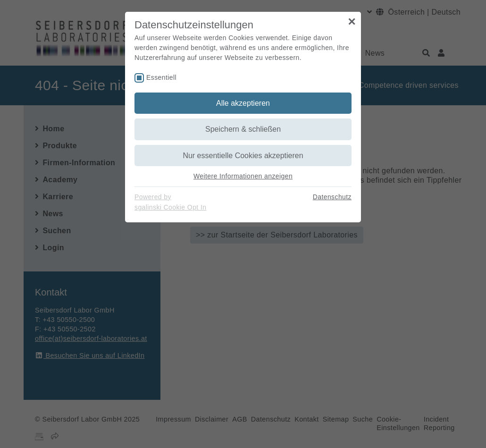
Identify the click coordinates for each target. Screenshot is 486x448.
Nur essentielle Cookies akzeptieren (243, 156)
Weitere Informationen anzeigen (243, 176)
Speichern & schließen (243, 129)
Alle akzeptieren (243, 103)
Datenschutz (332, 197)
